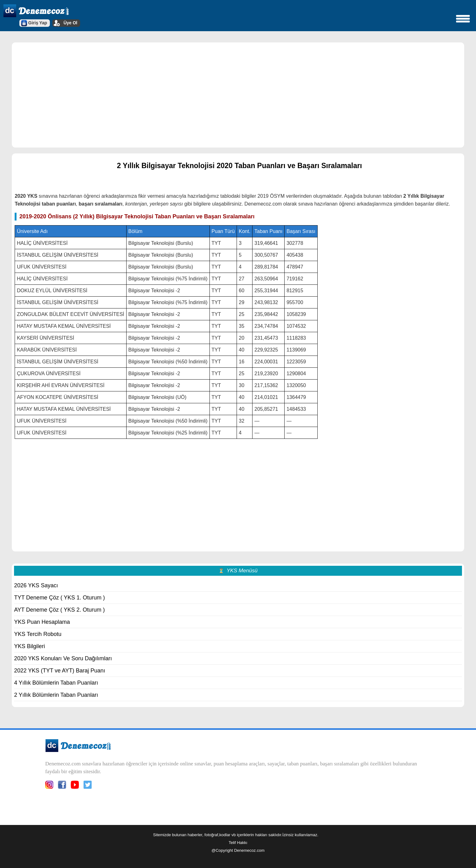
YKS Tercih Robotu (38, 634)
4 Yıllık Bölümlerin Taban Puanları (56, 683)
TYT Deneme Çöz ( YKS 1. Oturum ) (59, 598)
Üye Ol (70, 23)
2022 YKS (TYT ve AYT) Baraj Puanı (60, 671)
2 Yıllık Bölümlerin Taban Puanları (56, 695)
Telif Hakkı (238, 843)
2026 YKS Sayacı (36, 585)
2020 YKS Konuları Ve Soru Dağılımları (63, 658)
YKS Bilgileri (29, 646)
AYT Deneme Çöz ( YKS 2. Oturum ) (59, 610)
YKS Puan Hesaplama (42, 622)
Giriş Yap (38, 23)
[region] (238, 95)
